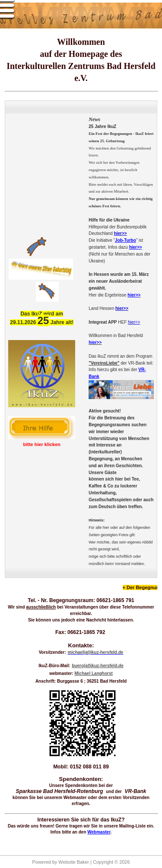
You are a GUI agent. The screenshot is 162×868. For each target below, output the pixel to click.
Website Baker (74, 862)
